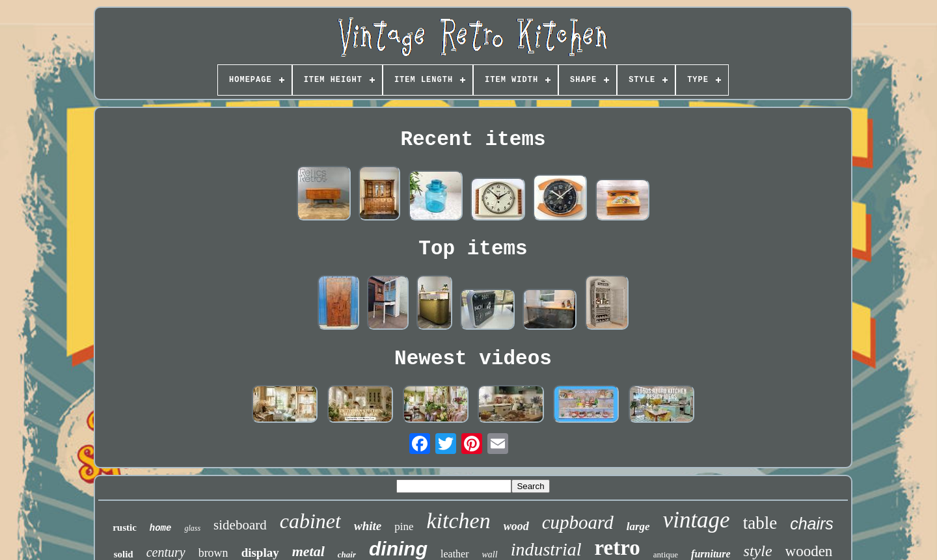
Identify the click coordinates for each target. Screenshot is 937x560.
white (368, 526)
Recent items (473, 140)
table (760, 523)
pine (404, 527)
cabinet (310, 521)
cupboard (578, 522)
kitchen (458, 521)
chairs (812, 524)
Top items (473, 249)
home (161, 528)
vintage (697, 520)
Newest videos (473, 359)
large (638, 527)
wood (516, 526)
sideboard (240, 525)
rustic (125, 527)
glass (192, 528)
